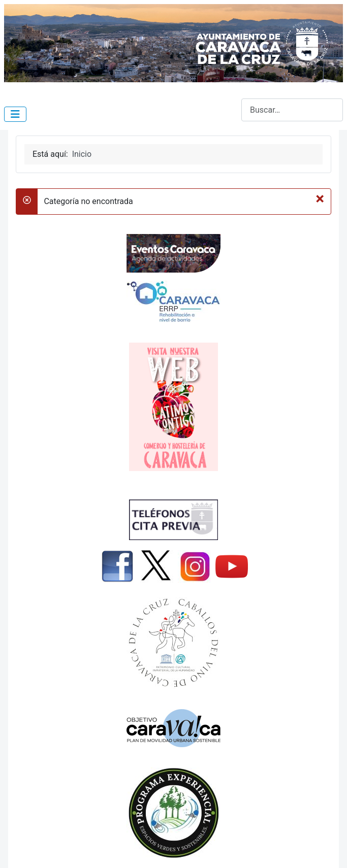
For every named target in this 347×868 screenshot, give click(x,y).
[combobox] (292, 110)
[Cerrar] (320, 198)
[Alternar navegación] (15, 114)
